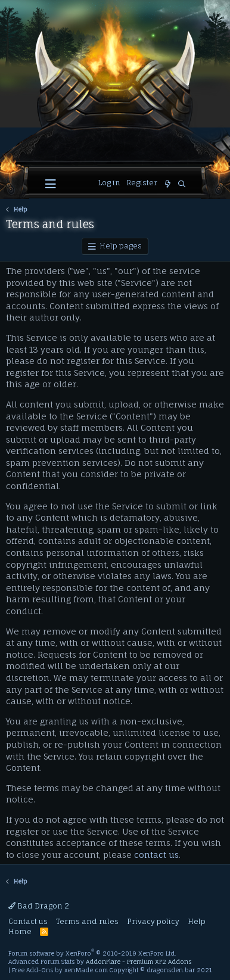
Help (197, 921)
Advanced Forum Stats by (100, 962)
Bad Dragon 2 (39, 906)
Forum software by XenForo (92, 953)
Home (20, 931)
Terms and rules (87, 921)
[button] (51, 184)
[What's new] (167, 184)
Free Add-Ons (32, 970)
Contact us (28, 921)
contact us (156, 855)
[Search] (182, 184)
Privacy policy (153, 921)
